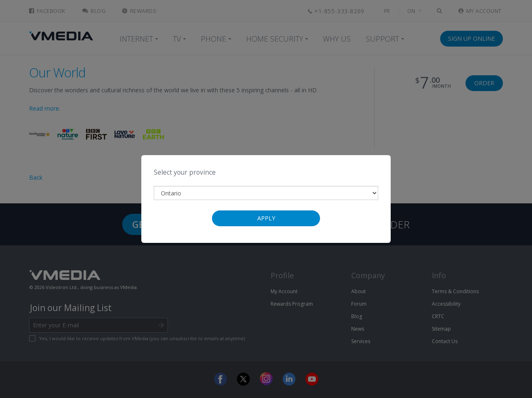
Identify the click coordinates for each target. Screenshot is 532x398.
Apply (266, 218)
